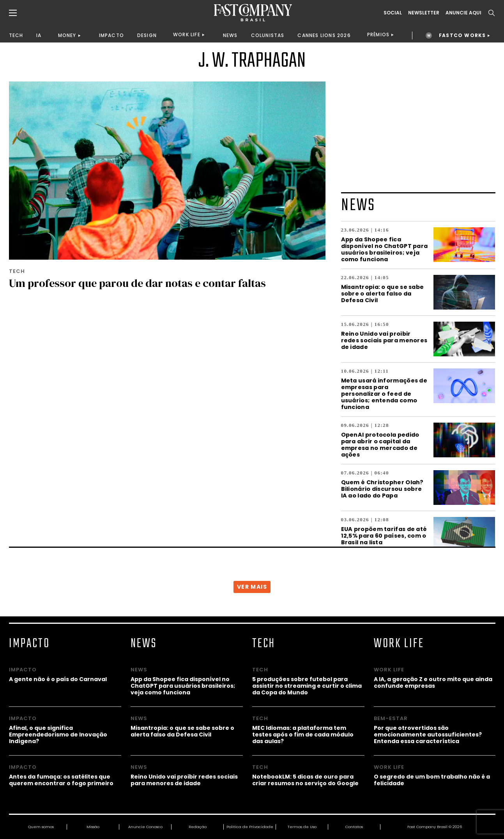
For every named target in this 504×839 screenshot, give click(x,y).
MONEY (67, 35)
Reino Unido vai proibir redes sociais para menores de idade (384, 340)
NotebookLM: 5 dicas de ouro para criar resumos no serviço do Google (305, 780)
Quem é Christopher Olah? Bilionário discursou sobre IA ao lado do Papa (382, 489)
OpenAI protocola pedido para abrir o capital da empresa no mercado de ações (380, 444)
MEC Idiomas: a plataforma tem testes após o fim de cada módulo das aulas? (303, 734)
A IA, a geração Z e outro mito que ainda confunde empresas (433, 682)
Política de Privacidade (250, 827)
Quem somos (41, 827)
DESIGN (147, 35)
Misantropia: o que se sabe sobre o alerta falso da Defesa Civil (383, 293)
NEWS (230, 35)
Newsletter (424, 13)
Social (393, 13)
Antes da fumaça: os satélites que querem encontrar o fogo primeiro (61, 780)
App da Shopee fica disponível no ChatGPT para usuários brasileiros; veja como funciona (385, 249)
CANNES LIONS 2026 (324, 35)
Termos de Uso (302, 827)
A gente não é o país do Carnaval (58, 679)
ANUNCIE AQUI (463, 13)
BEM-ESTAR (391, 718)
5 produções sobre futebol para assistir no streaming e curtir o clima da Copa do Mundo (307, 686)
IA (39, 35)
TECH (16, 35)
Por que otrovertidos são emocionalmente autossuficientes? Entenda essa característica (428, 734)
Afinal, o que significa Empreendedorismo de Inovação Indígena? (58, 734)
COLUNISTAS (268, 35)
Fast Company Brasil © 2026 (435, 827)
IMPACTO (111, 35)
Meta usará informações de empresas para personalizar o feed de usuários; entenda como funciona (384, 394)
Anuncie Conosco (145, 827)
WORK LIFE (187, 35)
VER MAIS (252, 587)
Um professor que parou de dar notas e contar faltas (137, 283)
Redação (198, 827)
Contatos (354, 827)
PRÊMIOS (378, 35)
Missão (93, 827)
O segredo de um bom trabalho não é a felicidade (432, 780)
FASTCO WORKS (462, 35)
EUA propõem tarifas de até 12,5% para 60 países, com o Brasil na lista (384, 535)
